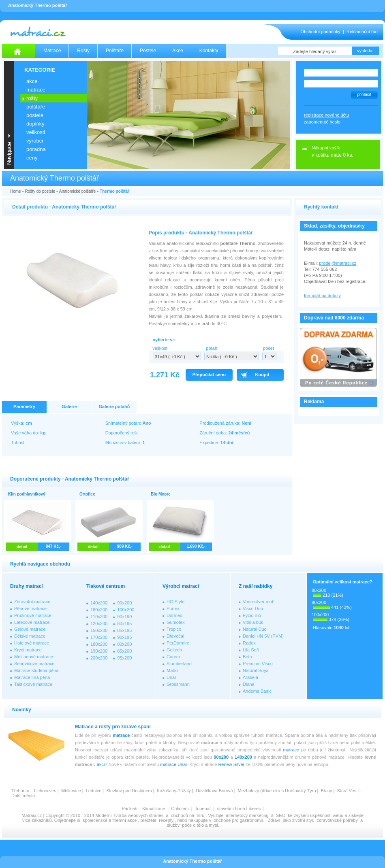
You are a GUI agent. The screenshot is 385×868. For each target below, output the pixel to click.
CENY (32, 158)
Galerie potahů (114, 406)
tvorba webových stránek (139, 815)
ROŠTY (32, 98)
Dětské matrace (30, 636)
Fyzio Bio (252, 615)
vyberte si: (164, 340)
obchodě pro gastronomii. (239, 820)
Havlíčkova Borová (214, 791)
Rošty (83, 51)
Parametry (24, 406)
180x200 (99, 644)
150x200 (99, 630)
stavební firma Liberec (239, 808)
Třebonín (20, 791)
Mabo (172, 670)
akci (101, 764)
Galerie (69, 406)
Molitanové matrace (34, 657)
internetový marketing (247, 815)
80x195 (124, 623)
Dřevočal (175, 636)
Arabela (250, 677)
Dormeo (174, 615)
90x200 (124, 603)
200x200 (99, 658)
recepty (166, 820)
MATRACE (36, 90)
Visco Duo (253, 608)
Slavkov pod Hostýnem (129, 791)
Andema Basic (257, 691)
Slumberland (179, 664)
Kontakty (209, 51)
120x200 (99, 623)
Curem (173, 657)
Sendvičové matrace (34, 664)
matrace (121, 735)
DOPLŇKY (35, 124)
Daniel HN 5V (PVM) (263, 636)
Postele (148, 51)
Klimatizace (154, 808)
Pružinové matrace (33, 615)
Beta (247, 657)
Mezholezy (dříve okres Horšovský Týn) (277, 791)
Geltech (174, 650)
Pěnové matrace (30, 608)
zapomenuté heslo (322, 122)
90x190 (124, 617)
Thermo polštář (114, 191)
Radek (249, 643)
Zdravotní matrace (32, 602)
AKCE (32, 81)
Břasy (326, 791)
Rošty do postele (40, 191)
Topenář (203, 808)
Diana (249, 684)
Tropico (174, 629)
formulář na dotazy (322, 296)
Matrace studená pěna (36, 670)
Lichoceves (45, 791)
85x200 (124, 651)
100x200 (126, 610)
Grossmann (178, 684)
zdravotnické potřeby (337, 820)
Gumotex (176, 622)
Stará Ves (347, 791)
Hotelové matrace (32, 643)
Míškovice (71, 791)
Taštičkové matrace (33, 684)
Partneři (129, 808)
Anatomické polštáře (78, 191)
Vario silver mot (258, 602)
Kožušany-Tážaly (174, 791)
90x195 (124, 637)
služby (173, 825)
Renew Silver (231, 764)
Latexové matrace (32, 622)
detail (22, 547)
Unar (171, 677)
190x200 (99, 651)
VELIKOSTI (36, 132)
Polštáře (115, 51)
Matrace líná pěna (32, 677)
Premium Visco (258, 664)
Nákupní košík (326, 148)
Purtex (173, 608)
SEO (281, 815)
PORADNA (36, 149)
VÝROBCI (35, 141)
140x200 (99, 603)
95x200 (124, 658)
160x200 (99, 610)
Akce (178, 51)
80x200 (124, 644)
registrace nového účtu (326, 115)
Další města (23, 796)
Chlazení (180, 808)
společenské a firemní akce (110, 820)
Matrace (52, 51)
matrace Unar (173, 764)
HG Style (175, 602)
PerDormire (178, 643)
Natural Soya (256, 670)
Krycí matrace (28, 650)
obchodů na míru (188, 815)
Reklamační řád (362, 32)
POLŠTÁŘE (36, 107)
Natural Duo (255, 629)
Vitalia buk (253, 622)
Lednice (94, 791)
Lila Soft (251, 650)
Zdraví (274, 820)
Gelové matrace (30, 629)
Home (16, 191)
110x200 (99, 617)
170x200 (99, 637)
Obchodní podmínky (321, 32)
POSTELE (35, 115)
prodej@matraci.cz (338, 263)
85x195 (124, 630)
